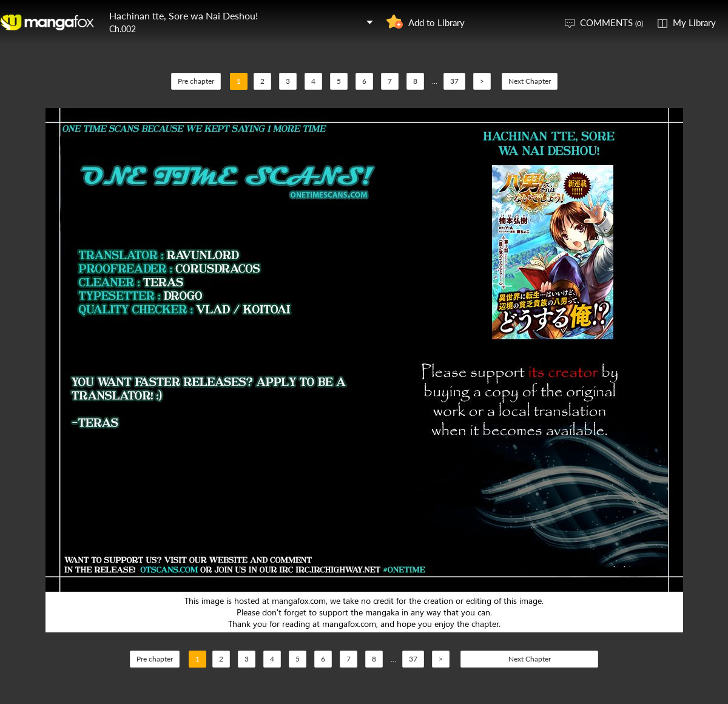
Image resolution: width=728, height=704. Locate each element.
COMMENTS (612, 22)
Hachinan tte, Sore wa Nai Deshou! (184, 15)
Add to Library (436, 22)
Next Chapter (530, 81)
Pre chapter (196, 81)
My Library (694, 22)
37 (454, 81)
